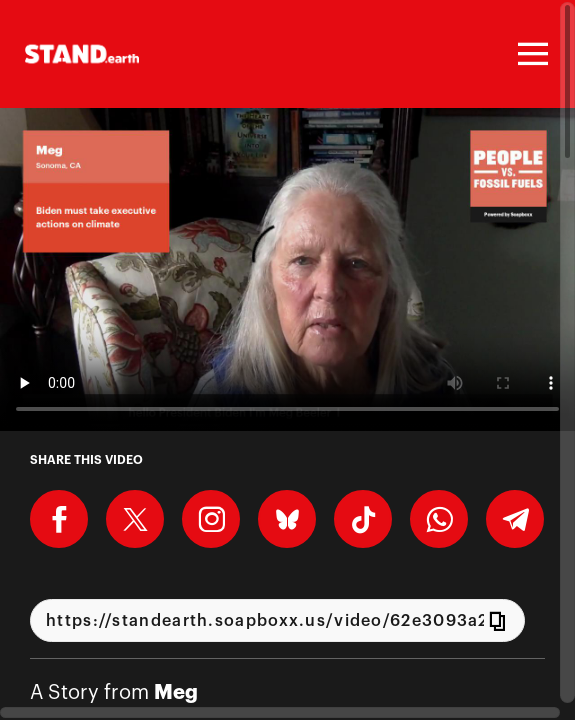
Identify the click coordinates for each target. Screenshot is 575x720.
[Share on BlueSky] (287, 519)
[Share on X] (135, 519)
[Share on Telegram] (515, 519)
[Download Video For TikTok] (363, 519)
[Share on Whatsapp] (439, 519)
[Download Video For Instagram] (211, 519)
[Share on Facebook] (59, 519)
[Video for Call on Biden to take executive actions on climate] (287, 269)
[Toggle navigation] (530, 54)
